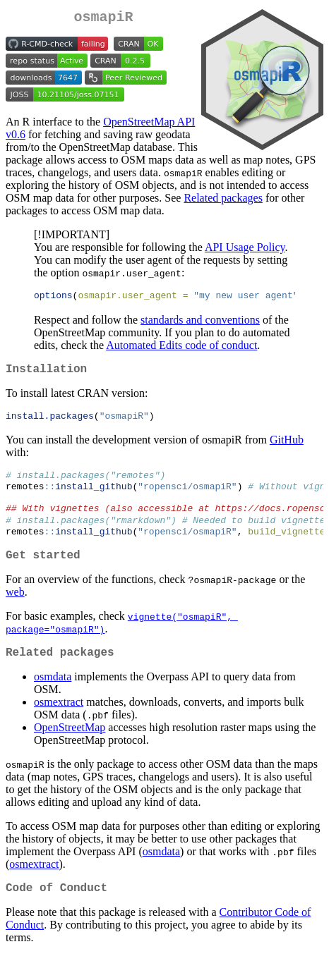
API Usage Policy (245, 250)
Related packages (223, 201)
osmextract (59, 724)
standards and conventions (200, 323)
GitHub (287, 447)
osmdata (53, 698)
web (15, 611)
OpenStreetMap (70, 749)
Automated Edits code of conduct (181, 349)
